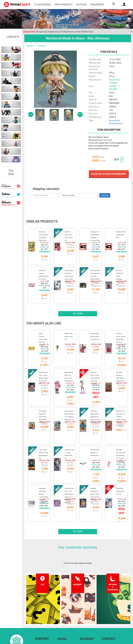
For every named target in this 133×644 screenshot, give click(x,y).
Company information (66, 623)
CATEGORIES (42, 4)
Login (82, 618)
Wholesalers (84, 623)
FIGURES (30, 46)
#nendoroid (114, 121)
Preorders (97, 4)
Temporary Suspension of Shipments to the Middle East (58, 32)
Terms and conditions (66, 612)
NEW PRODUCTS (64, 4)
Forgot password (86, 612)
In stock (81, 4)
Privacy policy (63, 618)
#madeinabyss (116, 123)
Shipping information (44, 618)
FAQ (37, 612)
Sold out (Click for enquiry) (109, 174)
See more (78, 304)
